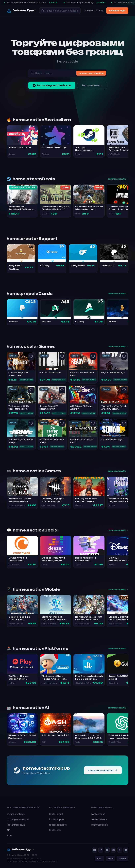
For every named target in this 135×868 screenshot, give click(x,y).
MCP (9, 835)
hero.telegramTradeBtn (52, 85)
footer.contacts (58, 825)
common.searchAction (91, 73)
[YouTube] (107, 850)
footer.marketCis (16, 825)
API (9, 830)
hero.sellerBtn (92, 85)
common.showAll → (118, 179)
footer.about (56, 814)
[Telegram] (95, 850)
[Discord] (126, 850)
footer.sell (55, 830)
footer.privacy (99, 819)
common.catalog (94, 10)
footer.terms (98, 814)
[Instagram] (113, 850)
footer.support (57, 819)
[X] (120, 850)
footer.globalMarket (18, 819)
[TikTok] (101, 850)
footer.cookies (100, 825)
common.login (117, 10)
